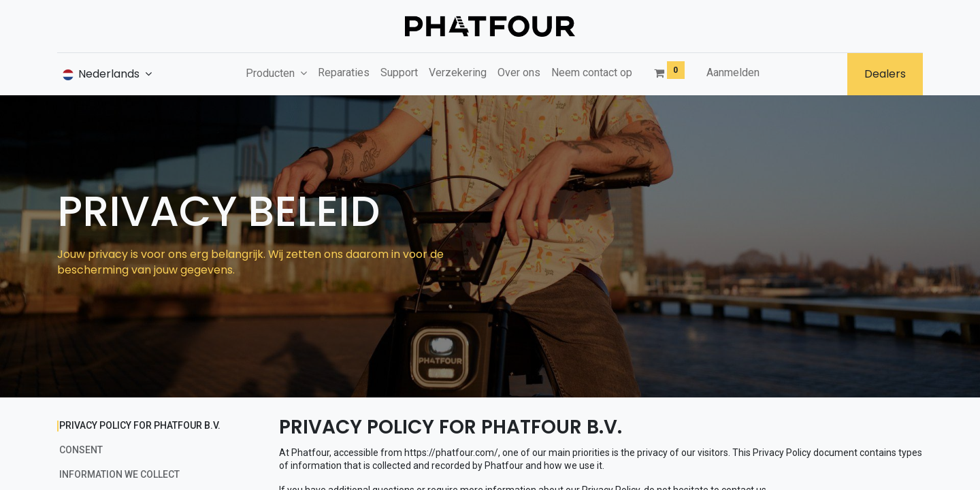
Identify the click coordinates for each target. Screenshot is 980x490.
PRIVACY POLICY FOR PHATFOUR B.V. (140, 425)
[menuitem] (344, 73)
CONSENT (81, 450)
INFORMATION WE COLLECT (119, 474)
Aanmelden (733, 72)
